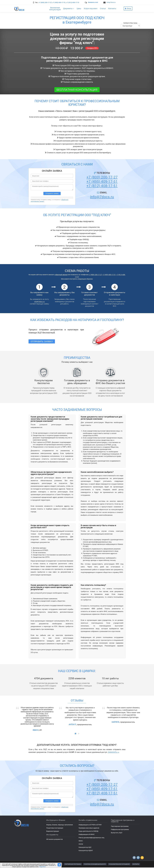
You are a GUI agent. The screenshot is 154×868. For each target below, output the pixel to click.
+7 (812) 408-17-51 (73, 2)
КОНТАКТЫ (136, 864)
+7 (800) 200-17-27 (45, 2)
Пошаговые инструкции (55, 828)
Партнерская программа (120, 826)
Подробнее (42, 867)
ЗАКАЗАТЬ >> (114, 752)
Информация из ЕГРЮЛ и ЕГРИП (90, 825)
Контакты (112, 8)
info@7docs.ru (111, 2)
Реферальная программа (120, 829)
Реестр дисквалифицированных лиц (91, 838)
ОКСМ (81, 844)
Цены (79, 8)
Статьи (103, 8)
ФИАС (81, 841)
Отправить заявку (42, 341)
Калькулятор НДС (85, 847)
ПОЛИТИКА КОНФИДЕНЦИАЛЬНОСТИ (95, 864)
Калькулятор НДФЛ (86, 850)
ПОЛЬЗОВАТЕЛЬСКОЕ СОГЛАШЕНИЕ (119, 864)
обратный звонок (61, 275)
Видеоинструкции (53, 831)
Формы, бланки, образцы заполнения (60, 825)
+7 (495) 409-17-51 (59, 2)
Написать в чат (93, 2)
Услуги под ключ (91, 8)
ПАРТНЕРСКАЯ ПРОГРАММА (73, 864)
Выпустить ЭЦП (117, 833)
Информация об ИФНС (87, 834)
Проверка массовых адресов (89, 828)
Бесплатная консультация (77, 90)
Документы (69, 8)
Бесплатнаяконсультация (55, 9)
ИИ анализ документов (54, 839)
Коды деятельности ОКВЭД (88, 831)
